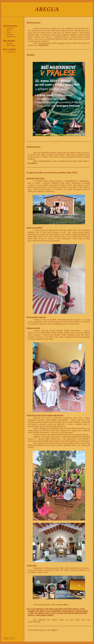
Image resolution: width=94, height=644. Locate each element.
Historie (9, 43)
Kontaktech (43, 45)
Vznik (8, 32)
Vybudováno (11, 45)
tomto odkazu (63, 605)
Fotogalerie (11, 52)
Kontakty (10, 35)
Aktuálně (10, 28)
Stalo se (9, 30)
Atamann (12, 639)
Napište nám (11, 37)
